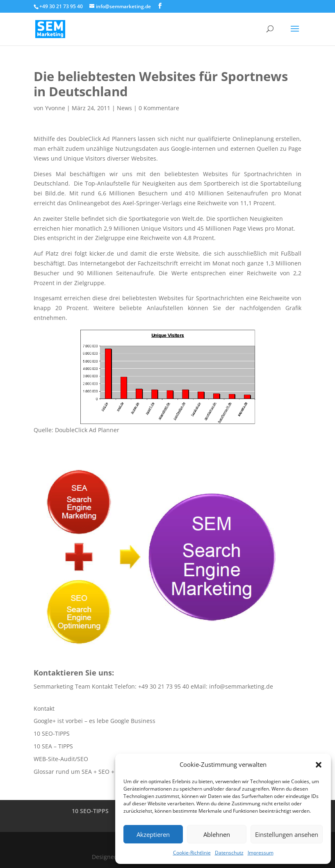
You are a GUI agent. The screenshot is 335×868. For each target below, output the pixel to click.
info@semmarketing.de (241, 686)
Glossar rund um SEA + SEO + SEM (81, 772)
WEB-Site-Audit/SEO (61, 759)
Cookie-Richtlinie (192, 853)
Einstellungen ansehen (287, 834)
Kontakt (44, 708)
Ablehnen (217, 834)
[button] (319, 765)
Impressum (261, 853)
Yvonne (55, 108)
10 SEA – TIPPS (53, 746)
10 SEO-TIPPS (52, 733)
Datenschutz (229, 853)
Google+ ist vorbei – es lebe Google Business (95, 721)
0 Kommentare (159, 108)
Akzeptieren (153, 834)
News (124, 108)
